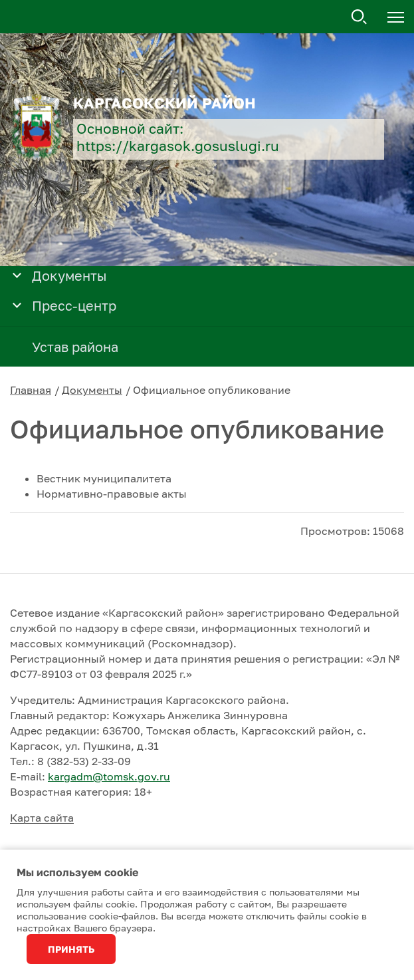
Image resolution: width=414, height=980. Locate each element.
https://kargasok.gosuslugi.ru (178, 146)
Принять (71, 949)
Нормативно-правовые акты (112, 494)
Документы (92, 390)
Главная (31, 390)
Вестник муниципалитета (104, 478)
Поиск (360, 17)
